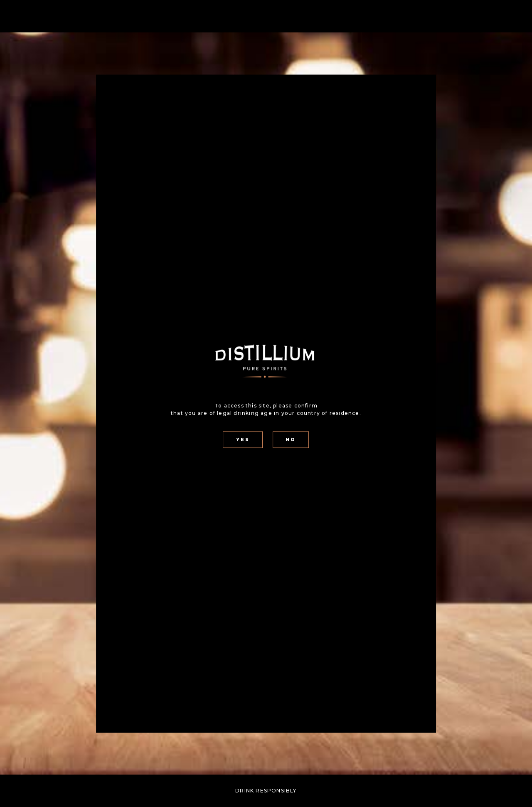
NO (291, 440)
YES (243, 440)
